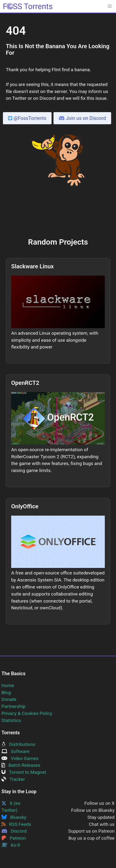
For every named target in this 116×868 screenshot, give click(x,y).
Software (15, 751)
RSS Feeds (16, 824)
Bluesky (14, 817)
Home (8, 686)
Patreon (14, 838)
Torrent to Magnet (24, 772)
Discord (14, 831)
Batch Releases (21, 765)
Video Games (20, 758)
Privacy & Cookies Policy (27, 713)
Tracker (13, 779)
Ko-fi (11, 845)
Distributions (18, 744)
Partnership (13, 706)
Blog (6, 693)
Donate (9, 699)
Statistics (11, 720)
